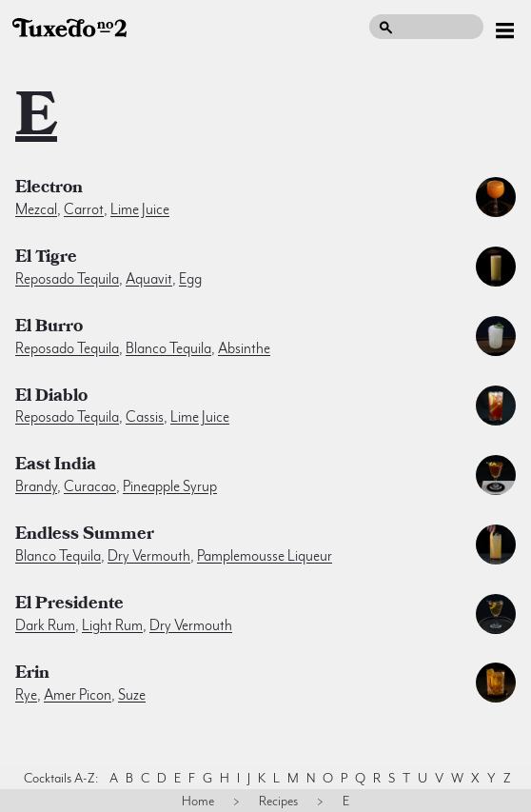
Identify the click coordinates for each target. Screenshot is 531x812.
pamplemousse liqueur (265, 556)
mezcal (36, 209)
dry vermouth (149, 556)
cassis (145, 417)
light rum (112, 625)
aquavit (149, 279)
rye (26, 695)
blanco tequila (168, 348)
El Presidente (69, 605)
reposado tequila (67, 279)
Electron (49, 189)
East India (56, 466)
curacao (90, 486)
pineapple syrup (170, 486)
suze (132, 695)
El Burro (49, 328)
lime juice (140, 209)
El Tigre (46, 259)
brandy (36, 486)
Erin (32, 675)
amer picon (78, 695)
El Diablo (51, 398)
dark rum (45, 625)
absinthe (244, 348)
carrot (84, 209)
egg (190, 279)
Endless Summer (85, 536)
